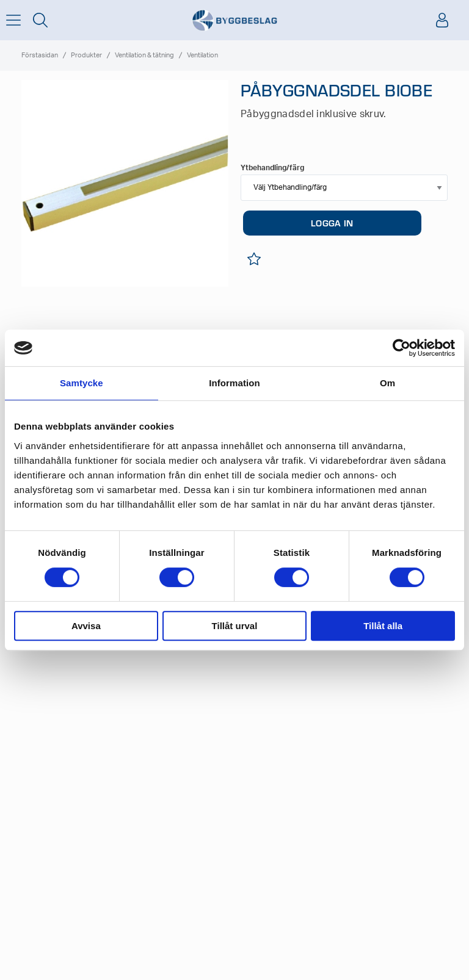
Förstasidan (40, 55)
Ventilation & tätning (144, 55)
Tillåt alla (383, 626)
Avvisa (86, 626)
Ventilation (202, 55)
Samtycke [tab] (82, 383)
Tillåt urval (235, 626)
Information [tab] (234, 383)
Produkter (86, 55)
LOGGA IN (332, 223)
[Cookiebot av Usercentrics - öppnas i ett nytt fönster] (402, 348)
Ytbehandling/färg (272, 168)
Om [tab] (387, 383)
